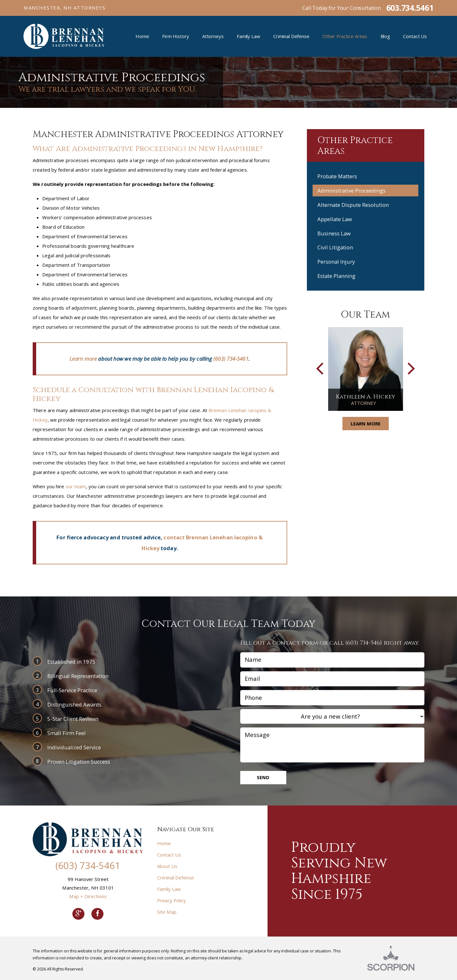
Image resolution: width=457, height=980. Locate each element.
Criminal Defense (176, 878)
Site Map (167, 912)
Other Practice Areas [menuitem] (345, 36)
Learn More (366, 424)
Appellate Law (335, 219)
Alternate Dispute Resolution (353, 205)
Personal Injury (336, 262)
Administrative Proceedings (351, 191)
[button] (320, 369)
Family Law (169, 889)
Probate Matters (337, 176)
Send (263, 777)
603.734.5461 (410, 8)
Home (164, 843)
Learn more (83, 359)
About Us (167, 866)
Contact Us (169, 855)
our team (76, 486)
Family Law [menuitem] (248, 36)
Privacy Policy (172, 900)
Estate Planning (336, 276)
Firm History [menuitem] (176, 36)
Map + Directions (88, 896)
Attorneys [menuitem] (213, 36)
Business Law (334, 233)
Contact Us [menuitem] (415, 36)
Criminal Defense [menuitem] (291, 36)
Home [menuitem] (142, 36)
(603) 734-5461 (231, 359)
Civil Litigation (335, 247)
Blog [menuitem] (385, 36)
